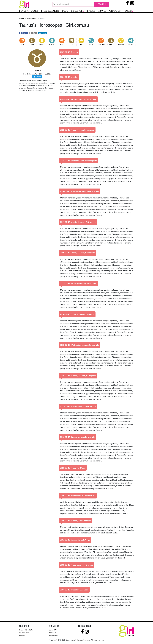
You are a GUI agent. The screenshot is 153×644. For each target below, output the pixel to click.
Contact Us (53, 630)
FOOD (65, 11)
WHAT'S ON (115, 11)
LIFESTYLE (77, 11)
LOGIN (128, 11)
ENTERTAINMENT (50, 11)
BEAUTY (23, 11)
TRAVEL (102, 11)
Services (22, 636)
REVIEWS (90, 11)
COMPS (35, 11)
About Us (52, 633)
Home (22, 18)
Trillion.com (79, 640)
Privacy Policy (24, 633)
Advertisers (53, 636)
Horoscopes (32, 18)
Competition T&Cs (26, 630)
